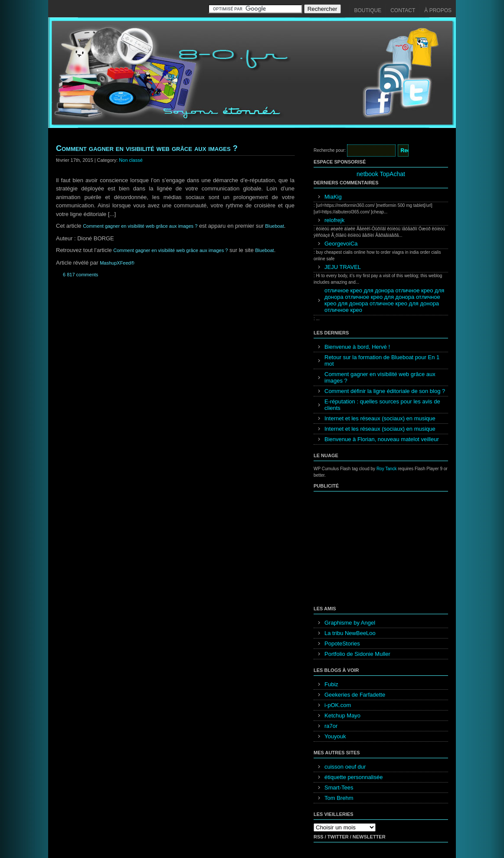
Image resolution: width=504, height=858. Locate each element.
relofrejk (334, 220)
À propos (438, 10)
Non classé (131, 160)
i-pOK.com (338, 705)
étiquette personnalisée (353, 777)
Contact (403, 10)
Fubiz (331, 684)
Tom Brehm (339, 798)
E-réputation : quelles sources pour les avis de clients (382, 405)
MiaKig (333, 197)
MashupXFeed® (117, 263)
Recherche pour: (330, 150)
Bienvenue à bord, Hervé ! (357, 347)
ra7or (331, 726)
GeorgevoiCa (341, 244)
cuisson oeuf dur (345, 767)
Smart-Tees (339, 788)
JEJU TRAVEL (343, 267)
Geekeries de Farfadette (355, 695)
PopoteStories (342, 643)
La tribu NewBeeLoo (350, 633)
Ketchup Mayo (342, 716)
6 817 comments (80, 275)
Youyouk (335, 736)
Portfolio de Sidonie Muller (357, 654)
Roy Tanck (387, 469)
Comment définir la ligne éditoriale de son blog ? (385, 391)
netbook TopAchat (381, 174)
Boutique (368, 10)
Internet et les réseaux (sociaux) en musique (380, 418)
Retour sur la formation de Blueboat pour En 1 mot (382, 360)
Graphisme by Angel (350, 623)
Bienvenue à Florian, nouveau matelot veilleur (382, 439)
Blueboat (274, 226)
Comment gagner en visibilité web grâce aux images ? (147, 148)
